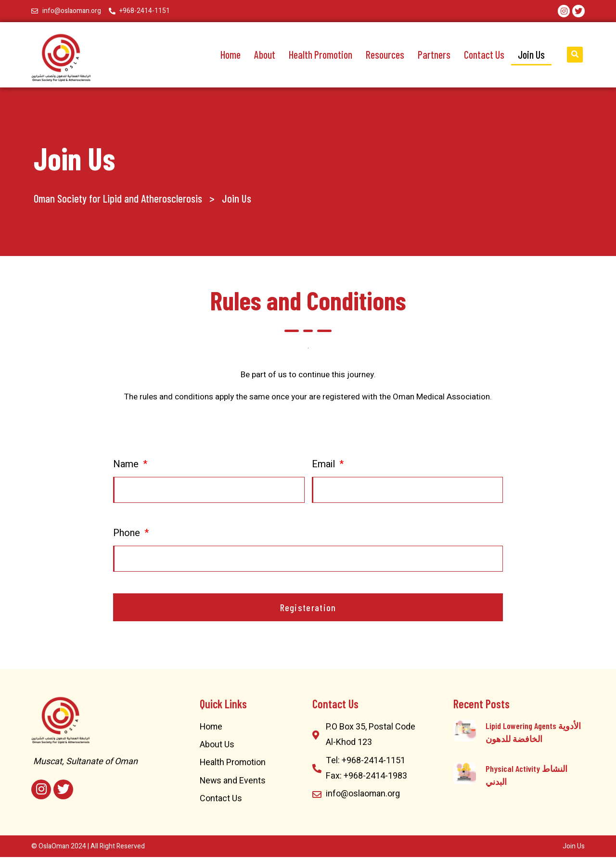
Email (325, 465)
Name (127, 465)
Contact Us (484, 54)
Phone (128, 533)
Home (231, 54)
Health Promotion (321, 54)
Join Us (531, 54)
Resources (385, 54)
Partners (434, 54)
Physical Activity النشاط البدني (526, 775)
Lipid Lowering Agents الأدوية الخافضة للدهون (533, 733)
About (265, 54)
